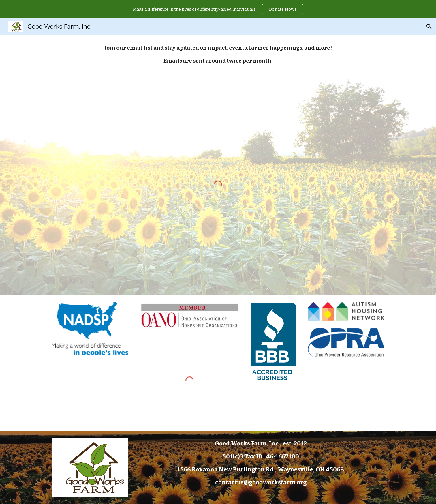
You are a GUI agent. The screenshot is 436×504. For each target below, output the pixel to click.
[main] (218, 55)
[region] (218, 9)
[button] (429, 27)
